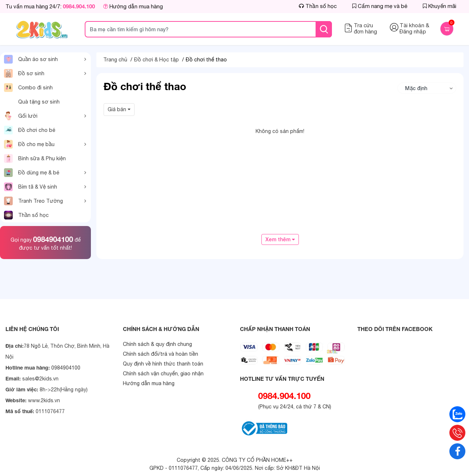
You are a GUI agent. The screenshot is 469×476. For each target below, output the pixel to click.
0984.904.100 (284, 396)
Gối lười (21, 116)
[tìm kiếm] (324, 29)
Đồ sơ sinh (24, 73)
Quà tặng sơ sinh (39, 102)
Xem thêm (280, 239)
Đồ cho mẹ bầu (29, 144)
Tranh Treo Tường (33, 201)
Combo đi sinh (28, 88)
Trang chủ (115, 60)
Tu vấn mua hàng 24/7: (50, 6)
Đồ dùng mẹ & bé (32, 173)
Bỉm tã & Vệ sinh (31, 187)
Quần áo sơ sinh (31, 59)
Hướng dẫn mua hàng (133, 6)
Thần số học (26, 215)
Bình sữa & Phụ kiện (35, 158)
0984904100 (53, 239)
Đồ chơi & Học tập (157, 60)
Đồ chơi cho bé (30, 130)
